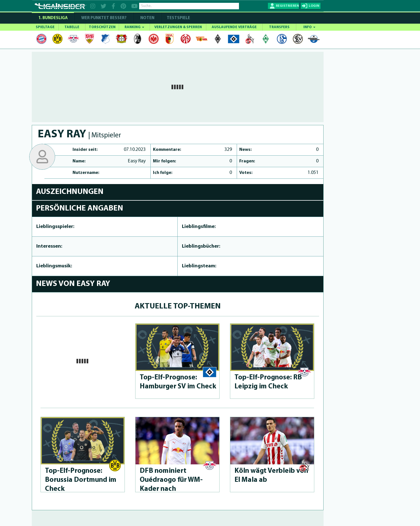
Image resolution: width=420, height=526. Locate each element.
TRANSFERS (279, 27)
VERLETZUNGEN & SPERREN (178, 27)
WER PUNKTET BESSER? (104, 18)
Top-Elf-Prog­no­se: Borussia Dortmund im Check (81, 480)
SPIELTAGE (45, 27)
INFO (309, 27)
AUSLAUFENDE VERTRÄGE (234, 27)
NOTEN (147, 18)
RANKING (134, 27)
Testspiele (178, 18)
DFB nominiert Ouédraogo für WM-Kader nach (171, 480)
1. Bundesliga (53, 18)
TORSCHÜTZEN (102, 27)
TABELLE (72, 27)
